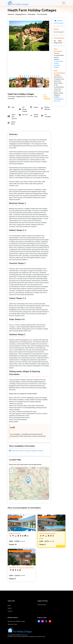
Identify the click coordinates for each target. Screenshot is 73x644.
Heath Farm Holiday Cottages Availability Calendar (26, 451)
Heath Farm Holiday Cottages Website (58, 64)
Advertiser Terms (12, 624)
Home (9, 605)
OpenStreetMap (40, 499)
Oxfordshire (32, 14)
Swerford (11, 14)
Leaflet (32, 499)
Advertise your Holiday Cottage (16, 621)
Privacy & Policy (42, 605)
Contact (10, 611)
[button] (20, 76)
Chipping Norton (21, 14)
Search (10, 608)
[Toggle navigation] (64, 3)
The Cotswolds (42, 14)
